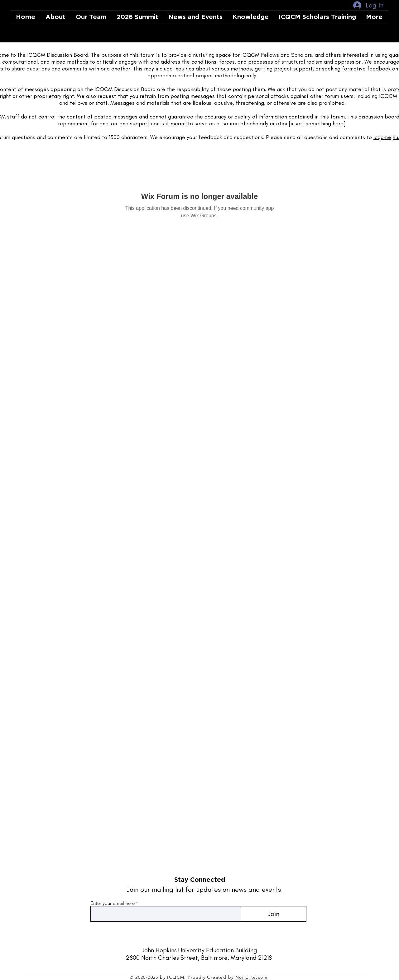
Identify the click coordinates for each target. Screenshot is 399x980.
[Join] (274, 914)
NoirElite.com (251, 977)
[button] (92, 17)
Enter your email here (113, 903)
